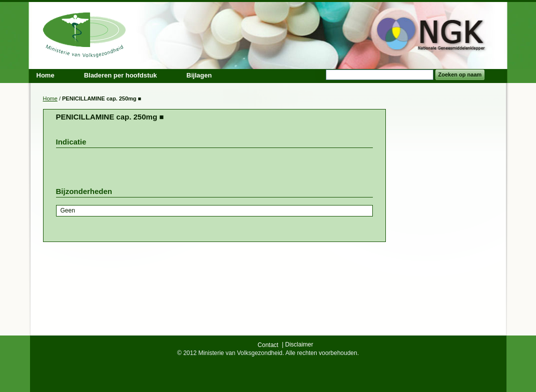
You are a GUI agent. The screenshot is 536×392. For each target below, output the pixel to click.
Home (50, 98)
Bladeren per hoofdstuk (121, 75)
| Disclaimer (297, 344)
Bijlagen (199, 75)
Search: (320, 75)
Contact (268, 345)
